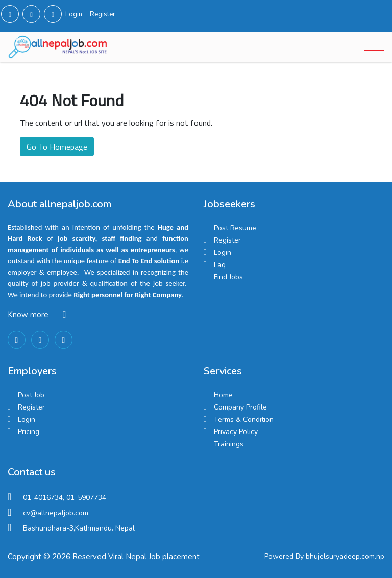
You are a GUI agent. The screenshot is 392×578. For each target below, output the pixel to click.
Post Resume (235, 228)
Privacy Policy (236, 432)
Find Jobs (228, 277)
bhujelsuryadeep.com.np (345, 556)
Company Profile (240, 407)
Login (74, 14)
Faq (220, 265)
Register (103, 14)
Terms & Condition (244, 419)
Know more (28, 315)
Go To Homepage (57, 147)
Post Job (31, 395)
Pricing (29, 432)
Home (223, 395)
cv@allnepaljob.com (56, 513)
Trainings (229, 444)
